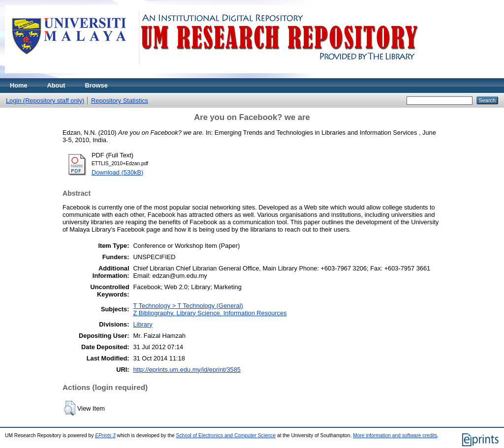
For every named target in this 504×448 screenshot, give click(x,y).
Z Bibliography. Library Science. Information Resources (210, 313)
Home (19, 85)
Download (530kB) (117, 172)
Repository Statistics (120, 101)
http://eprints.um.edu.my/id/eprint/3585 (187, 370)
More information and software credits (395, 435)
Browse (96, 85)
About (56, 85)
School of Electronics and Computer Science (226, 435)
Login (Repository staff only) (45, 101)
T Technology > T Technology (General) (188, 306)
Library (142, 324)
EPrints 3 (105, 435)
